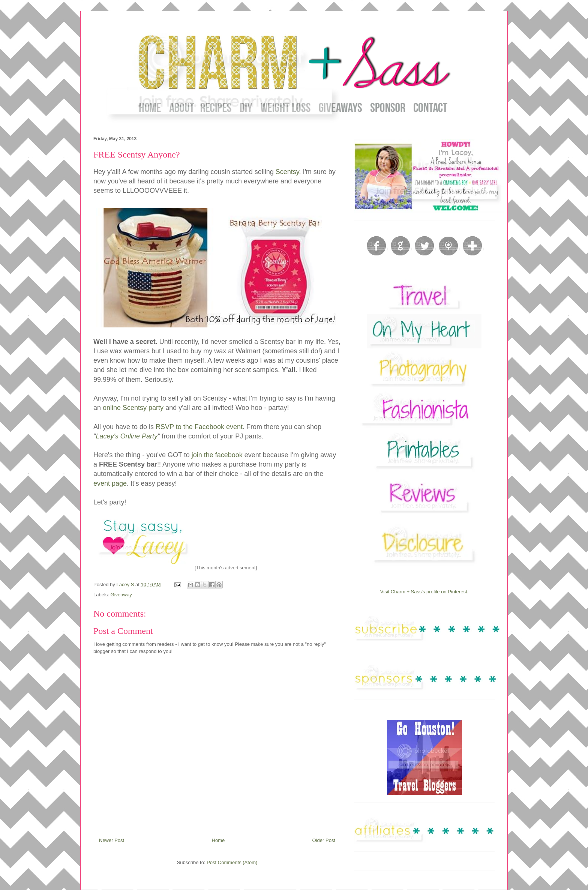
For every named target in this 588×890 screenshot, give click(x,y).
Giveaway (121, 595)
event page (110, 483)
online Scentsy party (133, 408)
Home (218, 840)
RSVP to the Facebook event (199, 427)
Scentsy (287, 172)
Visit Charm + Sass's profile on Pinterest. (424, 592)
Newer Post (112, 840)
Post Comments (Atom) (232, 862)
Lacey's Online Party (127, 436)
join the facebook (216, 455)
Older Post (324, 840)
